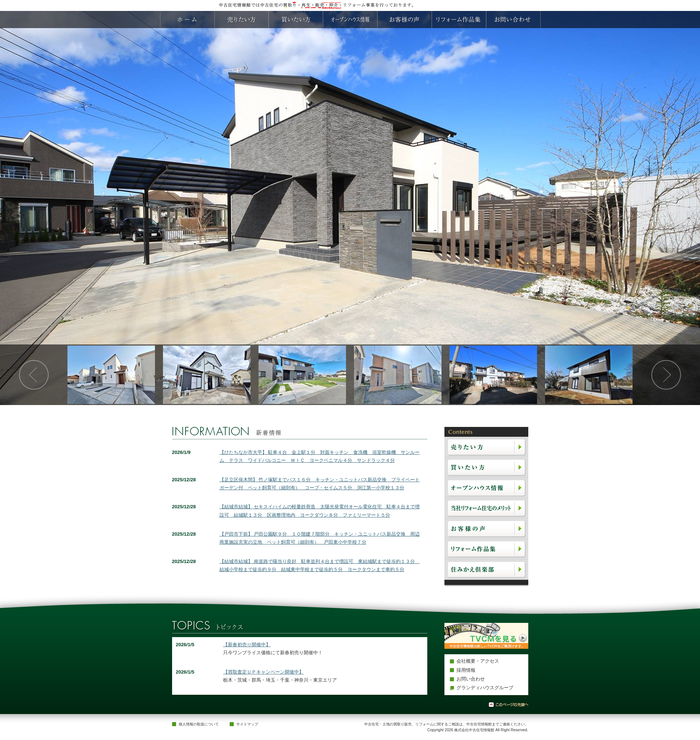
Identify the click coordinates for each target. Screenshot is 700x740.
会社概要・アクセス (478, 661)
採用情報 (466, 670)
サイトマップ (247, 724)
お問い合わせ (471, 679)
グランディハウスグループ (485, 688)
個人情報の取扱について (199, 724)
